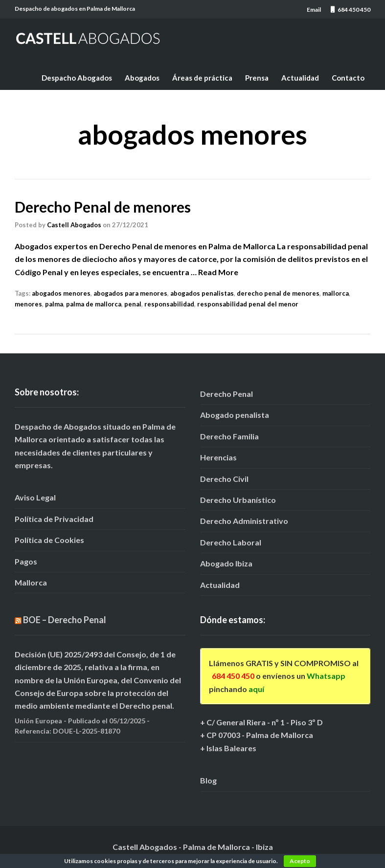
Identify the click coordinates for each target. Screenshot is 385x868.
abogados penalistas (202, 293)
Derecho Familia (229, 436)
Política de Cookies (49, 540)
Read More (218, 272)
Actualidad (300, 78)
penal (133, 304)
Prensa (257, 78)
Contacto (348, 78)
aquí (256, 689)
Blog (208, 780)
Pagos (26, 561)
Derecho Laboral (231, 542)
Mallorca (31, 582)
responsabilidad (169, 304)
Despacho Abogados (77, 78)
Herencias (218, 457)
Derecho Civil (224, 479)
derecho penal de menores (278, 293)
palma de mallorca (94, 304)
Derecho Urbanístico (238, 500)
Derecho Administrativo (244, 521)
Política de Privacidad (54, 519)
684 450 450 (233, 676)
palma (54, 304)
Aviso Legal (35, 497)
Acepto (300, 861)
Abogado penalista (235, 415)
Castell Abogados (74, 225)
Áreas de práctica (202, 78)
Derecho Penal (226, 394)
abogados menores (61, 293)
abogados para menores (130, 293)
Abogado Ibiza (226, 563)
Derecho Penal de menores (103, 207)
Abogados (142, 78)
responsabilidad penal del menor (248, 304)
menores (28, 304)
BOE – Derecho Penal (65, 620)
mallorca (336, 293)
